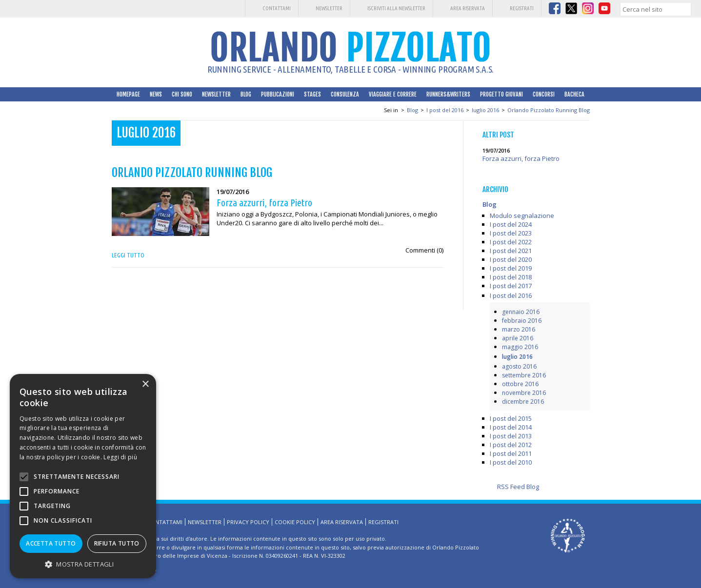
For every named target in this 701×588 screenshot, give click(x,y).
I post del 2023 (511, 233)
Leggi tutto (128, 255)
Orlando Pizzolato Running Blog (549, 110)
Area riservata (468, 8)
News (156, 94)
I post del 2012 (511, 445)
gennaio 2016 (521, 312)
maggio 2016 (520, 347)
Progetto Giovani (501, 94)
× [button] (145, 384)
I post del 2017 (511, 286)
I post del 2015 (511, 418)
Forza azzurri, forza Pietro (521, 158)
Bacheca (574, 94)
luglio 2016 (485, 110)
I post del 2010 (511, 462)
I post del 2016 (445, 110)
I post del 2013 (511, 436)
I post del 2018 (511, 277)
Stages (312, 94)
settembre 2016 (524, 375)
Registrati (522, 8)
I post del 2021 (511, 251)
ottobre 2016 (520, 384)
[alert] (83, 476)
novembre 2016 (524, 393)
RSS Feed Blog (518, 487)
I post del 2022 (511, 242)
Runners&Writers (448, 94)
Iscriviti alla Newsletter (396, 8)
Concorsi (544, 94)
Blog (246, 94)
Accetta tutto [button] (51, 543)
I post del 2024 (511, 224)
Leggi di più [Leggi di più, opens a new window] (120, 457)
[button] (83, 564)
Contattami (277, 8)
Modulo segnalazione (522, 216)
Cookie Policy (295, 522)
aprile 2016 (518, 338)
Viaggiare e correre (393, 94)
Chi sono (182, 94)
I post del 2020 (511, 259)
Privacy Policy (248, 522)
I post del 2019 (511, 268)
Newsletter (329, 8)
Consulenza (345, 94)
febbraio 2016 (522, 321)
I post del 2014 (511, 427)
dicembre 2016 (523, 402)
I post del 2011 (511, 453)
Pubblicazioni (278, 94)
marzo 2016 (519, 329)
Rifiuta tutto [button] (117, 543)
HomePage (128, 94)
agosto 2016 (519, 366)
